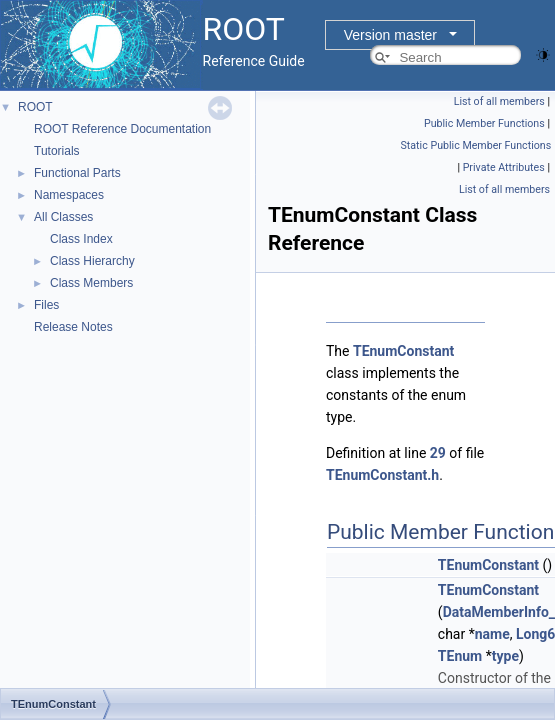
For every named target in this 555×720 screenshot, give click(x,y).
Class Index (81, 239)
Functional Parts (77, 173)
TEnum (460, 656)
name (492, 634)
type (505, 656)
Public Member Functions (484, 123)
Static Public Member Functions (476, 145)
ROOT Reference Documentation (122, 129)
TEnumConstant (403, 351)
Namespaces (69, 195)
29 (438, 453)
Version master (390, 35)
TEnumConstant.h (382, 475)
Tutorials (57, 151)
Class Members (91, 283)
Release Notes (73, 327)
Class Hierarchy (92, 261)
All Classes (63, 217)
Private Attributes (504, 167)
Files (46, 305)
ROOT (35, 107)
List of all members (499, 101)
